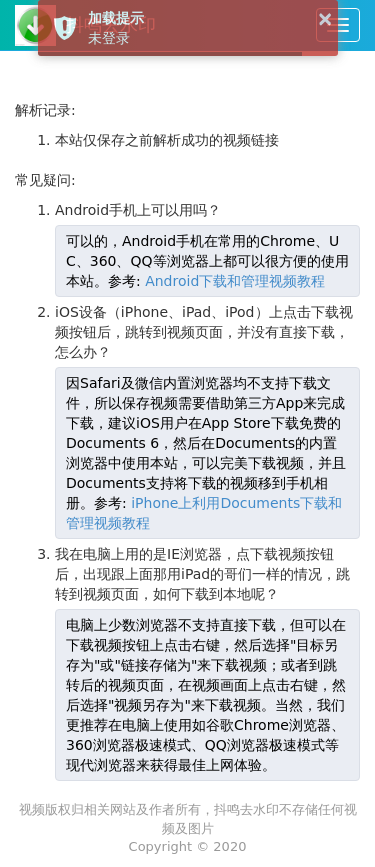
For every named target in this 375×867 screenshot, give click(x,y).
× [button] (325, 18)
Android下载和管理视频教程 (235, 281)
